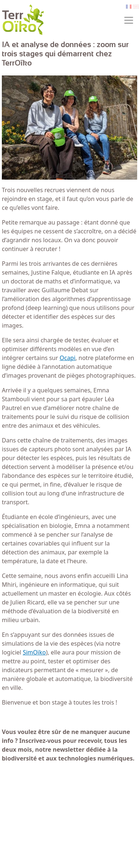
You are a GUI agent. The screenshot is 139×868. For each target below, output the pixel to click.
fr (128, 7)
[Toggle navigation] (129, 20)
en (136, 7)
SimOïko (34, 652)
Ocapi (67, 358)
